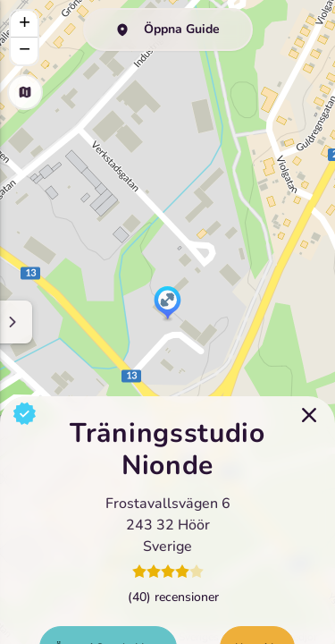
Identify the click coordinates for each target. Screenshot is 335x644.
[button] (167, 304)
